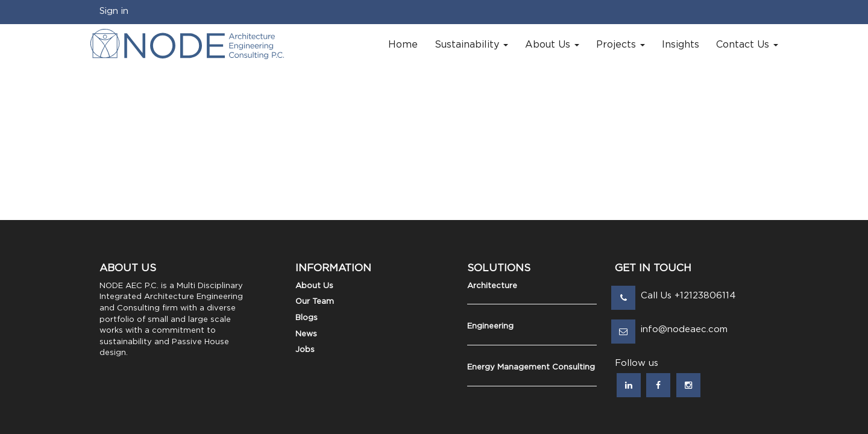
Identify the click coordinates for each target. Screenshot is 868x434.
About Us (314, 286)
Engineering (490, 326)
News (306, 334)
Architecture (492, 286)
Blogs (307, 318)
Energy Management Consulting (531, 367)
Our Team (315, 302)
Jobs (305, 350)
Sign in (114, 11)
